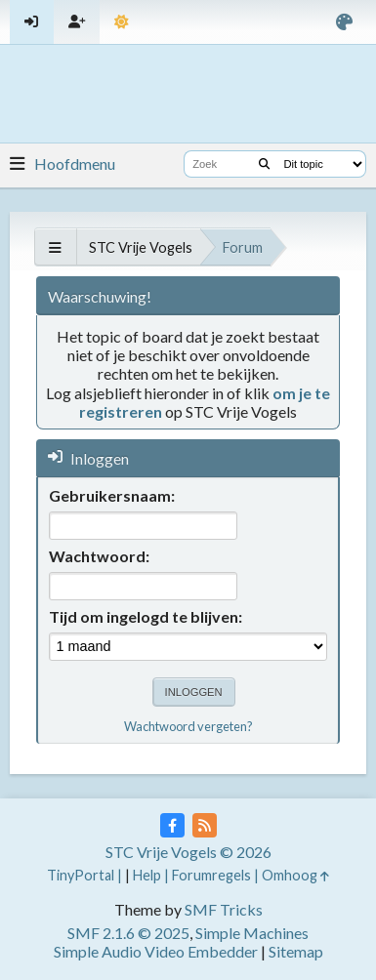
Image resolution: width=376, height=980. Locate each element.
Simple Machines (252, 933)
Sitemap (296, 951)
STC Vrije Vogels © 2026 (188, 852)
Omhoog (295, 875)
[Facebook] (172, 825)
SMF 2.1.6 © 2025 (128, 933)
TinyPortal (81, 875)
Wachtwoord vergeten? (188, 726)
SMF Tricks (224, 909)
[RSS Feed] (205, 825)
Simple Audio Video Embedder (156, 951)
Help (147, 875)
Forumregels (211, 875)
